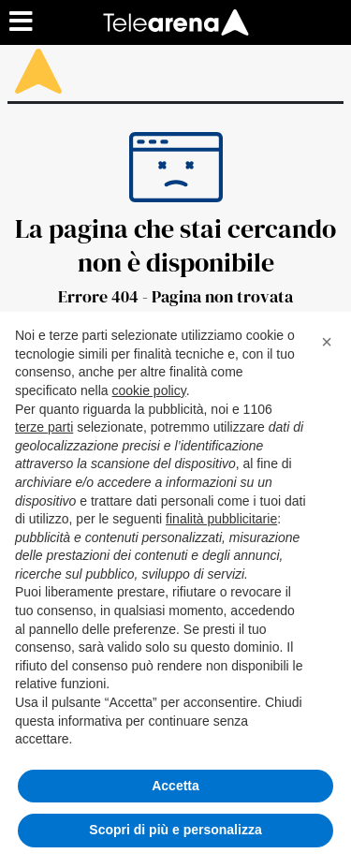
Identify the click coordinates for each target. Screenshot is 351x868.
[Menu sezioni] (22, 22)
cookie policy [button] (149, 390)
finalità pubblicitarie (221, 519)
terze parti (44, 427)
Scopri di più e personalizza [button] (175, 830)
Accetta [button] (175, 786)
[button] (327, 342)
